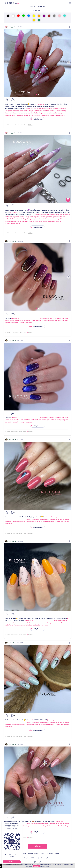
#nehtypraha (29, 323)
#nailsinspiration (47, 320)
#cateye (7, 320)
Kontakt (57, 853)
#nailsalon (55, 111)
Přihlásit (30, 125)
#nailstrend (27, 320)
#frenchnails (49, 108)
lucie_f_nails (12, 27)
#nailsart (14, 323)
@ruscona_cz (40, 104)
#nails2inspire (61, 217)
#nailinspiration (10, 219)
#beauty (15, 113)
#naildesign (33, 217)
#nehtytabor (46, 113)
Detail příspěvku (36, 119)
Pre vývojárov (50, 853)
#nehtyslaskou (45, 115)
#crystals (15, 217)
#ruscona (21, 113)
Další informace (44, 866)
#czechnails (61, 115)
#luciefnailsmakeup (36, 113)
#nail (43, 108)
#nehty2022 (27, 115)
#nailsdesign (26, 217)
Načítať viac (37, 846)
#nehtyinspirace (36, 115)
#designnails (8, 111)
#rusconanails (57, 318)
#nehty (60, 113)
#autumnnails (58, 519)
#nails (35, 108)
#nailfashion (37, 111)
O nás (42, 853)
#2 (33, 720)
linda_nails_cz (12, 241)
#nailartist (40, 217)
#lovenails (23, 111)
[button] (36, 95)
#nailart (39, 108)
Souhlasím (36, 866)
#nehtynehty (20, 115)
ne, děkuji (12, 862)
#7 (68, 618)
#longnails (29, 108)
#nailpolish (47, 217)
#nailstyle (24, 219)
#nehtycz (17, 223)
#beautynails (9, 113)
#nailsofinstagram (36, 320)
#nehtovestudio (29, 221)
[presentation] (6, 63)
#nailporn (53, 217)
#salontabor (54, 113)
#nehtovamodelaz (10, 115)
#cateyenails (13, 320)
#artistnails (16, 111)
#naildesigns (30, 111)
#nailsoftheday (57, 320)
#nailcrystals (8, 217)
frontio (49, 858)
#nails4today (62, 111)
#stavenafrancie (9, 223)
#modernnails (38, 221)
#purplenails (39, 215)
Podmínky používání (34, 853)
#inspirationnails (47, 111)
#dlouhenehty (47, 221)
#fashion (59, 221)
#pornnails (63, 108)
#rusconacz (27, 113)
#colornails (56, 108)
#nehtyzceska (54, 115)
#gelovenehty (9, 221)
